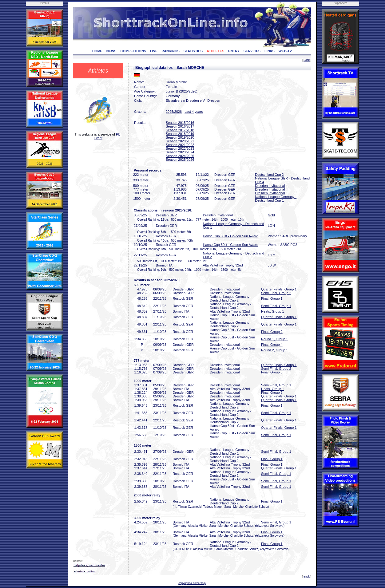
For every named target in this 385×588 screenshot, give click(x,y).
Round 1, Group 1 (274, 339)
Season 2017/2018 (180, 130)
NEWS (111, 51)
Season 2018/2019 (180, 134)
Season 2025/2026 (180, 160)
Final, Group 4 (272, 345)
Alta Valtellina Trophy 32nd (223, 265)
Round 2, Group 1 (274, 350)
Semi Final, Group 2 (276, 293)
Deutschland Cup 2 (269, 175)
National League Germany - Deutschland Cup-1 (276, 199)
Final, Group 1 (272, 298)
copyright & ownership (192, 583)
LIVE (154, 51)
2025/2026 (174, 112)
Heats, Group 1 (273, 311)
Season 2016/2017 (180, 126)
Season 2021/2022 (180, 145)
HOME (97, 51)
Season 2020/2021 (180, 141)
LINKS (270, 51)
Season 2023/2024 (180, 152)
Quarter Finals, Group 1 (279, 289)
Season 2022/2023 (180, 148)
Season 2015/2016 (180, 123)
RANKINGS (171, 51)
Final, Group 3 (272, 372)
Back (307, 60)
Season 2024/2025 (180, 156)
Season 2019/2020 (180, 137)
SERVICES (252, 51)
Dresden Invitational (270, 186)
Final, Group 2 (272, 332)
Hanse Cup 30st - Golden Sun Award (231, 236)
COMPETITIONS (133, 51)
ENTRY (234, 51)
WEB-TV (285, 51)
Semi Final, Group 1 (276, 306)
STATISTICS (193, 51)
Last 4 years (194, 112)
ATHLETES (215, 51)
